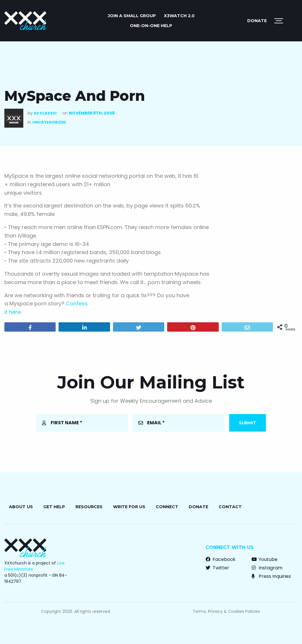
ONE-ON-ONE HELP (151, 26)
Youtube (265, 559)
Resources (89, 507)
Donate (257, 21)
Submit (248, 423)
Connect (167, 507)
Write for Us (129, 507)
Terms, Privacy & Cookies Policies (226, 611)
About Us (21, 507)
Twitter (217, 568)
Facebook (221, 559)
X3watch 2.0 (179, 16)
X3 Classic (45, 113)
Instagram (267, 568)
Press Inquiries (271, 576)
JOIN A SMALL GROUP (132, 16)
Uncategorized (49, 122)
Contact (230, 507)
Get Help (54, 507)
